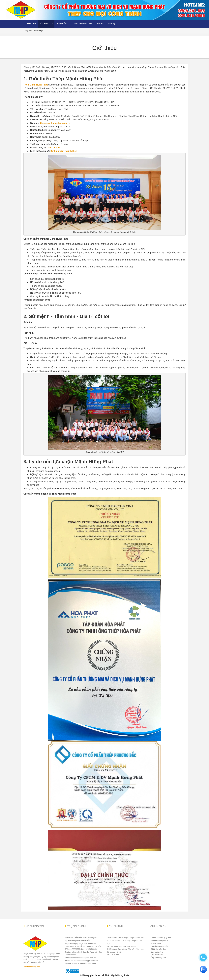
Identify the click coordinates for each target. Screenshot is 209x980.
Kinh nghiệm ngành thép (64, 151)
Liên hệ (112, 24)
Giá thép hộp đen (158, 949)
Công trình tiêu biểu (83, 24)
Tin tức (101, 24)
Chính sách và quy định (161, 938)
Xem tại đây (54, 147)
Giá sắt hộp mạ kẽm (160, 946)
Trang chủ (31, 24)
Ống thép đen (157, 952)
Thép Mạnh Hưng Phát (36, 85)
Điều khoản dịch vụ (159, 941)
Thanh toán (156, 943)
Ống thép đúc (157, 955)
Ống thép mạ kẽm (159, 958)
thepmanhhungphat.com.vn (55, 123)
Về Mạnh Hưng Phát (32, 967)
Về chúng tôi (46, 24)
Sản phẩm (63, 24)
